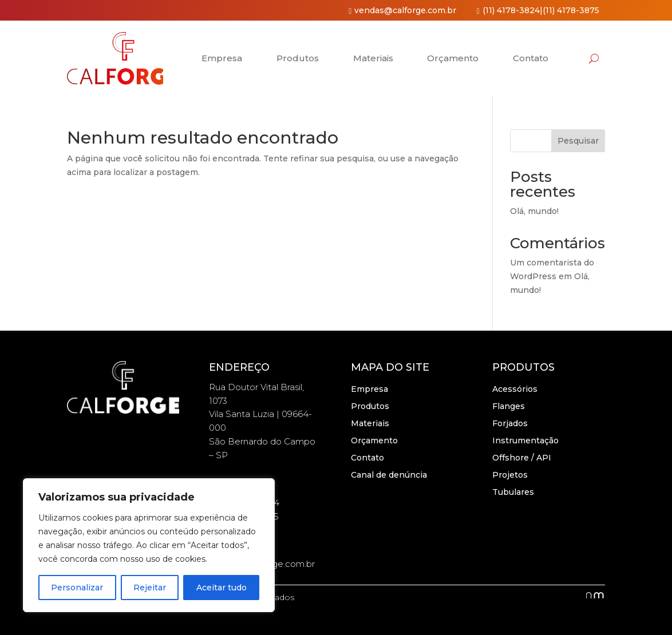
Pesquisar (578, 141)
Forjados (510, 424)
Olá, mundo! (534, 211)
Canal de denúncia (389, 475)
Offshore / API (522, 458)
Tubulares (513, 493)
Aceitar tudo (222, 588)
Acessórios (515, 390)
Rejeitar (150, 588)
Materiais (373, 58)
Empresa (222, 58)
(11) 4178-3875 (571, 10)
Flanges (509, 407)
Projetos (510, 475)
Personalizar (77, 588)
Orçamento (453, 58)
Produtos (298, 58)
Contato (531, 58)
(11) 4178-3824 (511, 10)
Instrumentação (525, 441)
